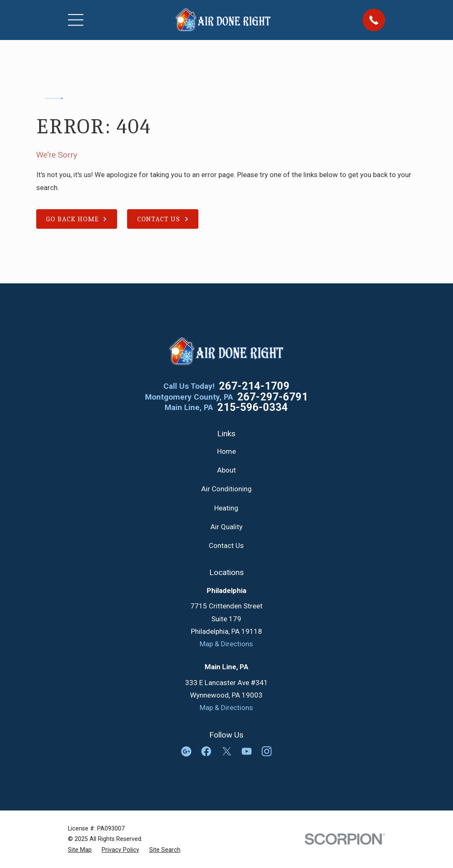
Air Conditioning (226, 489)
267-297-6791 (273, 397)
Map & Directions (226, 644)
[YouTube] (247, 751)
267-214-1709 (254, 386)
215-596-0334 (253, 408)
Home (226, 451)
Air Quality (226, 527)
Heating (226, 508)
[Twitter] (227, 751)
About (226, 470)
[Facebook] (206, 751)
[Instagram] (267, 751)
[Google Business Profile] (186, 751)
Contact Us (226, 545)
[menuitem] (80, 850)
